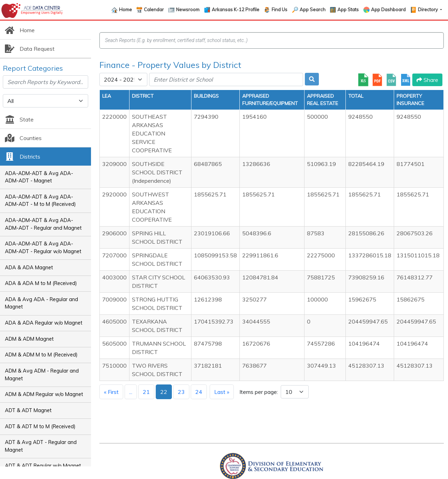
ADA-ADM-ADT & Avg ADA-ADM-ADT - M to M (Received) (40, 201)
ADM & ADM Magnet (29, 339)
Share (427, 80)
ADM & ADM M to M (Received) (41, 355)
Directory (428, 9)
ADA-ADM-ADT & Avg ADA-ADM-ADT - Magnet (39, 177)
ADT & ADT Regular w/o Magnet (43, 466)
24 (199, 392)
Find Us (279, 9)
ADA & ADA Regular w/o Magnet (44, 323)
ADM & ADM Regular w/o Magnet (44, 394)
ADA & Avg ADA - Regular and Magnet (41, 303)
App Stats (348, 9)
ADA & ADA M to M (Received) (41, 283)
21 (146, 392)
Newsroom (188, 9)
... (131, 392)
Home (125, 9)
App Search (313, 9)
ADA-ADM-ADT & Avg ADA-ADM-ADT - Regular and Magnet (43, 224)
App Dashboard (388, 9)
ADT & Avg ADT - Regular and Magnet (41, 446)
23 (181, 392)
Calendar (154, 9)
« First (111, 392)
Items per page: (259, 392)
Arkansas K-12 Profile (236, 9)
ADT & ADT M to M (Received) (40, 426)
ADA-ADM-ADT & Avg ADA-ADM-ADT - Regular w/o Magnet (43, 248)
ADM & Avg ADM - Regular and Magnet (42, 375)
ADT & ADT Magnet (28, 410)
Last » (222, 392)
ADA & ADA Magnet (29, 268)
